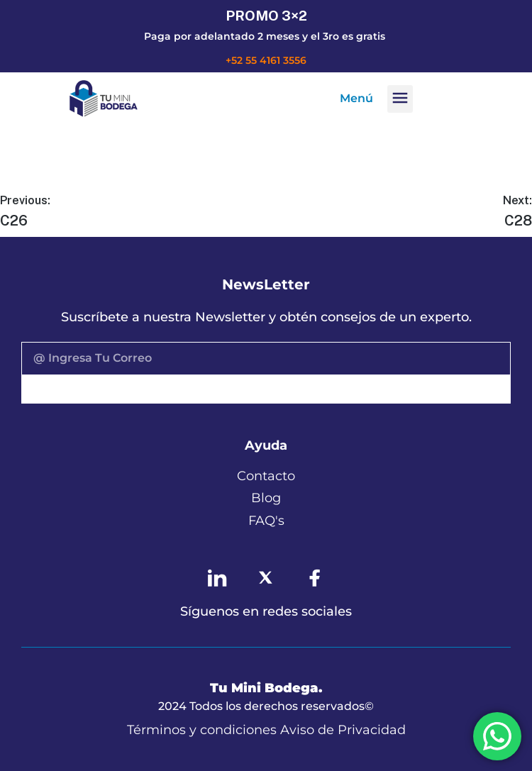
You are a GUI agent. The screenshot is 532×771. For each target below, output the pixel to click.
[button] (400, 99)
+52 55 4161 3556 (266, 60)
